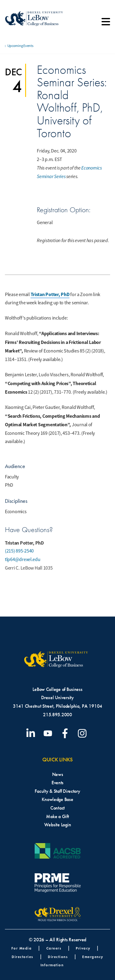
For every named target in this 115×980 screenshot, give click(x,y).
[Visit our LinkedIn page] (32, 733)
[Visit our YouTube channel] (49, 733)
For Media (22, 948)
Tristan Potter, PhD (50, 294)
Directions (58, 957)
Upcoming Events (20, 46)
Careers (54, 948)
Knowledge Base (57, 799)
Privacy (83, 948)
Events (57, 783)
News (58, 774)
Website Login (58, 825)
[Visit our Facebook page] (66, 733)
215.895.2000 (57, 715)
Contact (57, 808)
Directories (23, 957)
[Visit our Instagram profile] (83, 733)
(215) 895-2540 (19, 551)
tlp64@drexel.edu (23, 560)
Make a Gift (57, 816)
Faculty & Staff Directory (57, 791)
